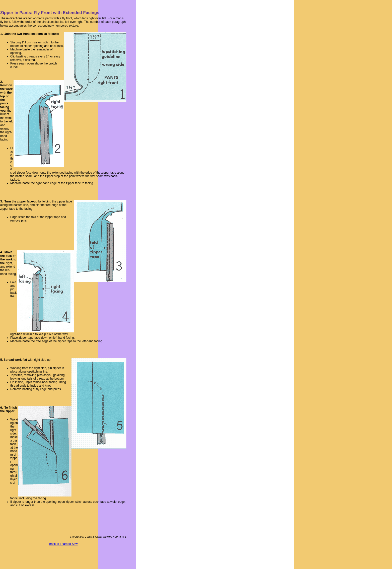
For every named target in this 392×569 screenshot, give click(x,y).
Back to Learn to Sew (63, 544)
